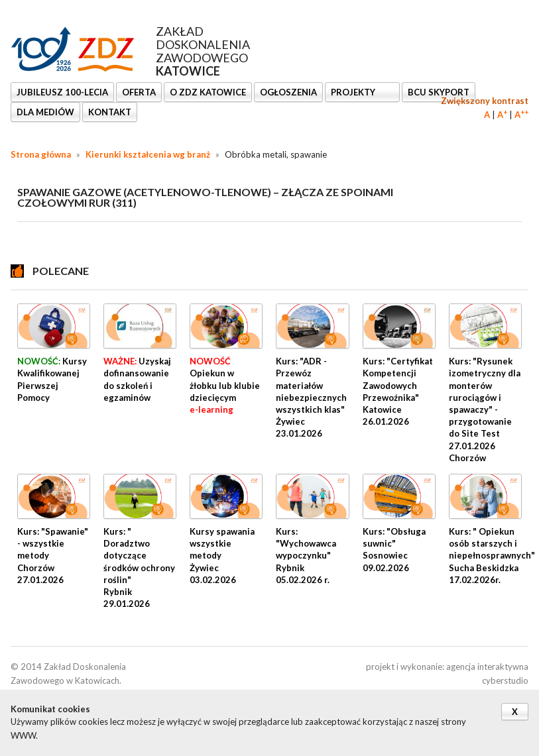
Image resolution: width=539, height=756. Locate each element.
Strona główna (41, 154)
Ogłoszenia (288, 92)
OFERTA (139, 92)
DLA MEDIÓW (45, 112)
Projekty (354, 92)
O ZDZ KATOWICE (208, 92)
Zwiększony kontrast (485, 101)
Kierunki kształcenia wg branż (148, 154)
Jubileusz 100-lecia (62, 92)
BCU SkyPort (439, 92)
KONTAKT (110, 112)
